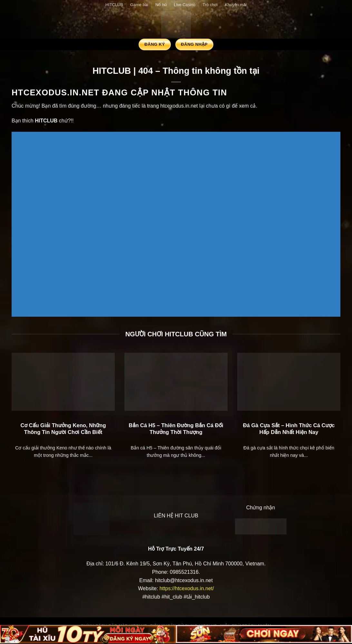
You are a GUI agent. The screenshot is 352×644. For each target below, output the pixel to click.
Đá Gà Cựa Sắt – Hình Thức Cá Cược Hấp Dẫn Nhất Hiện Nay (289, 429)
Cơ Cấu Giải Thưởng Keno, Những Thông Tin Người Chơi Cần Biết (63, 429)
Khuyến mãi (236, 5)
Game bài (139, 5)
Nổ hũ (161, 5)
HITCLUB (114, 5)
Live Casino (185, 5)
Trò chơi (210, 5)
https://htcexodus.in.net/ (187, 588)
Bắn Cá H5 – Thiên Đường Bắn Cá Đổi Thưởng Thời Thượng (176, 429)
